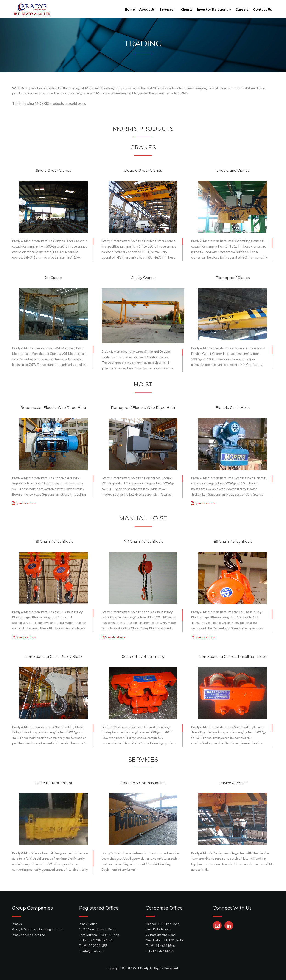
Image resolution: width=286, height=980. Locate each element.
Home (130, 9)
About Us (147, 9)
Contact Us (263, 9)
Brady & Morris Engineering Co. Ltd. (38, 929)
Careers (242, 9)
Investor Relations (214, 9)
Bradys (17, 924)
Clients (187, 9)
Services (168, 9)
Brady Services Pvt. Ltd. (29, 935)
